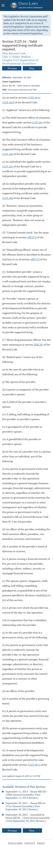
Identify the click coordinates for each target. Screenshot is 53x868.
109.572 (32, 237)
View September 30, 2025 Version (26, 821)
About (41, 843)
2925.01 (38, 345)
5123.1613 (8, 102)
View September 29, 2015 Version (23, 808)
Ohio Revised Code (14, 53)
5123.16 (33, 98)
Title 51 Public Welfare (16, 57)
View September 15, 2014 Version (23, 796)
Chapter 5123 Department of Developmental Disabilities (20, 62)
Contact (30, 843)
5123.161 (37, 122)
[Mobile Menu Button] (3, 6)
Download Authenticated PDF (22, 90)
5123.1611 (34, 765)
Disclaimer (15, 843)
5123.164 (8, 154)
